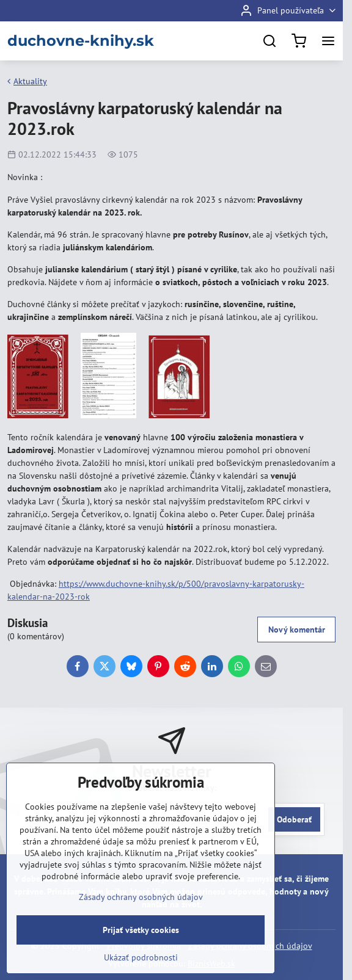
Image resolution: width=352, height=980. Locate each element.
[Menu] (328, 41)
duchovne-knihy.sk (81, 41)
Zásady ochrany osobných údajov (141, 897)
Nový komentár (297, 630)
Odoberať (294, 819)
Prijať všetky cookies (141, 930)
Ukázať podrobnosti (141, 957)
